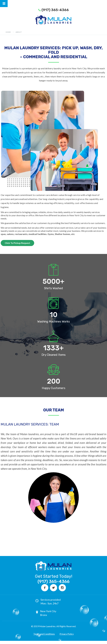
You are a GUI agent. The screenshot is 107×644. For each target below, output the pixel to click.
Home (8, 32)
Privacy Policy (67, 634)
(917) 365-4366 (55, 10)
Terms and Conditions (44, 634)
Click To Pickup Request (17, 243)
